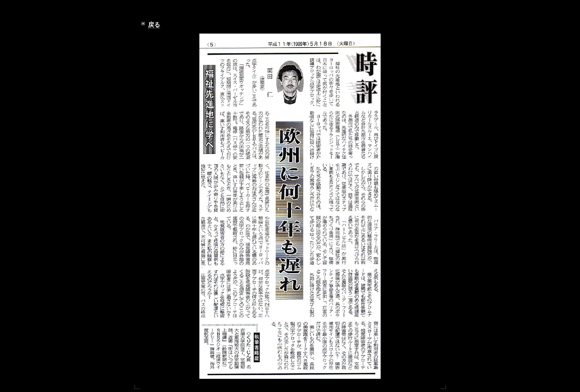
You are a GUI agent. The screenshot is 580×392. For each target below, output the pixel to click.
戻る (154, 25)
